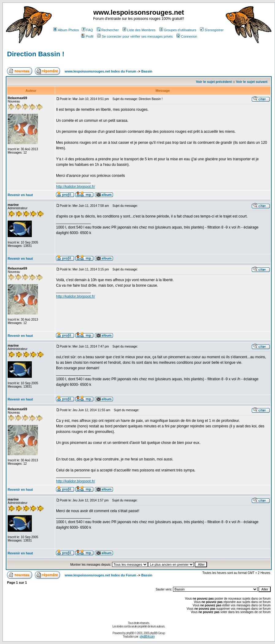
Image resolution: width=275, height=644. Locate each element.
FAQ (87, 30)
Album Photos (66, 30)
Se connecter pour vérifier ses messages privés (135, 36)
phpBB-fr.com (147, 637)
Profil (87, 36)
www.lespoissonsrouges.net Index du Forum (100, 71)
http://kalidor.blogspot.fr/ (75, 187)
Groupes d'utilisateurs (178, 30)
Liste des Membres (139, 30)
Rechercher (108, 30)
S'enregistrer (212, 30)
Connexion (187, 36)
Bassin (147, 71)
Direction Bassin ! (36, 54)
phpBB (130, 633)
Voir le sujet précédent (214, 82)
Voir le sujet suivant (252, 82)
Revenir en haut (20, 195)
